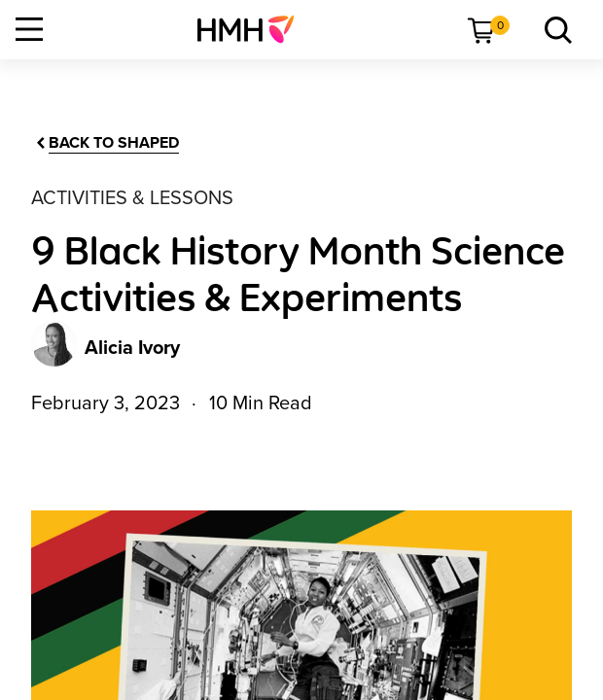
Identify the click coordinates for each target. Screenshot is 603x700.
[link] (253, 29)
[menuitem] (253, 29)
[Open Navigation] (29, 29)
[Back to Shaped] (106, 143)
